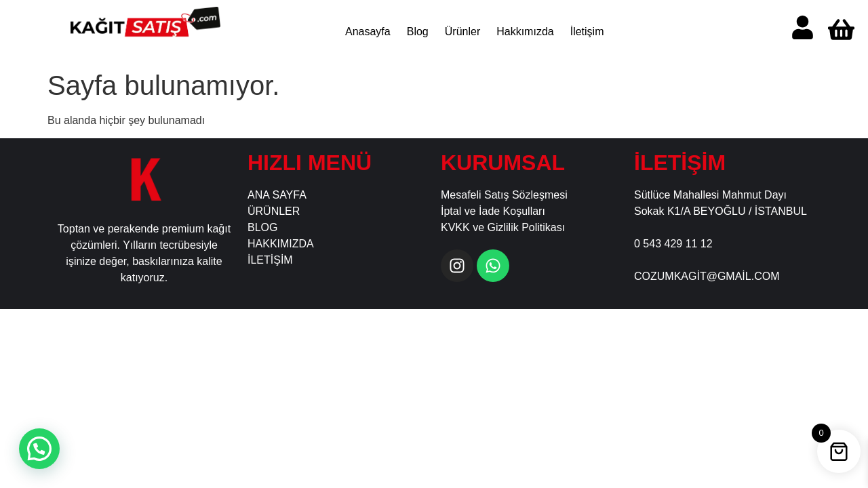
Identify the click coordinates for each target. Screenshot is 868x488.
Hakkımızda (525, 32)
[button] (39, 449)
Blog (417, 32)
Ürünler (462, 32)
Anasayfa (368, 32)
